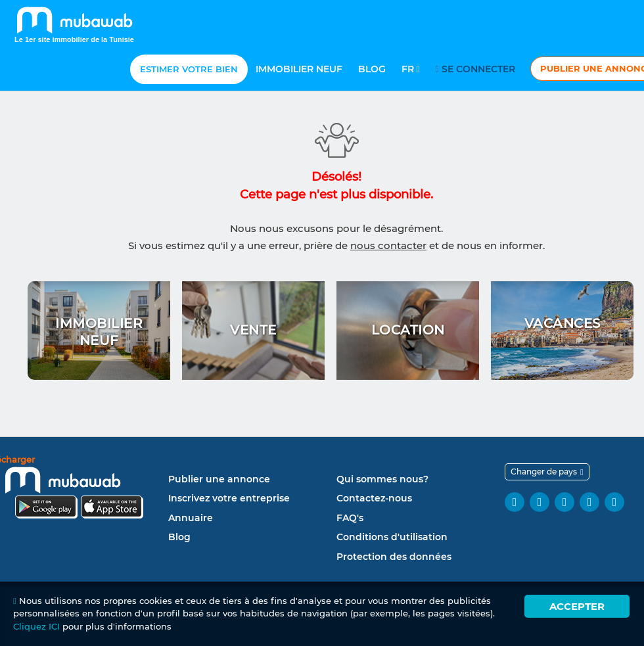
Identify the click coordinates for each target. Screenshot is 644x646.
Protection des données (394, 557)
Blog (372, 69)
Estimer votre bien (189, 69)
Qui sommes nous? (382, 479)
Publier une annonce (219, 479)
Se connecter (477, 69)
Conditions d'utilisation (392, 537)
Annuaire (191, 518)
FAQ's (350, 518)
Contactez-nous (374, 498)
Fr (411, 69)
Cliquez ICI (36, 626)
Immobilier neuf (299, 69)
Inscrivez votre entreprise (229, 498)
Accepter (577, 606)
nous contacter (388, 245)
